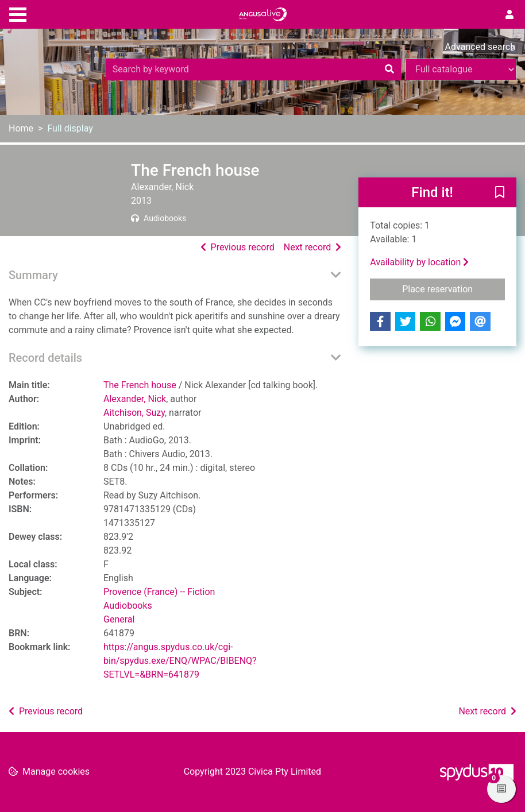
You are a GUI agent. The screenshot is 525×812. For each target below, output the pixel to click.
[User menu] (509, 15)
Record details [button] (45, 358)
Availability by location (419, 262)
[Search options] (461, 69)
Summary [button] (33, 275)
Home (21, 128)
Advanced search (480, 47)
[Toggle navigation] (18, 13)
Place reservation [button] (453, 288)
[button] (500, 193)
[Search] (389, 69)
